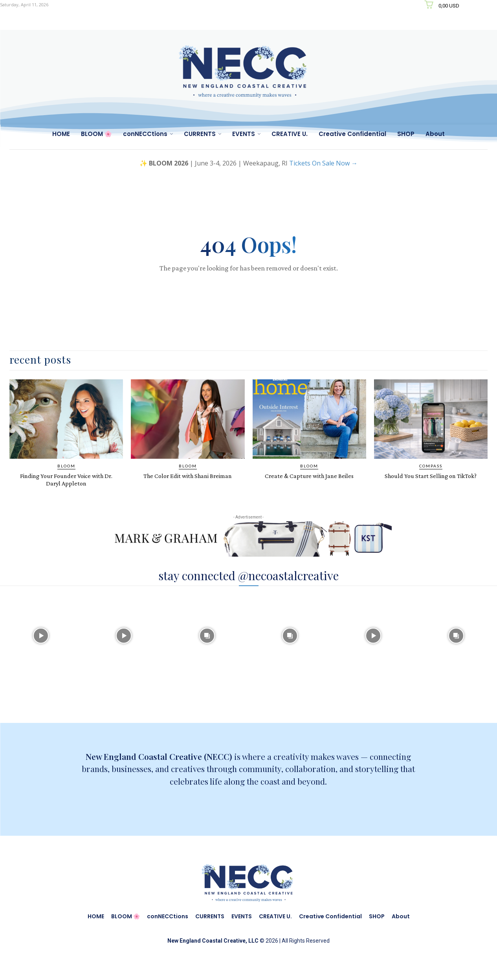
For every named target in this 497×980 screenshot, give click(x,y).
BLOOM (66, 475)
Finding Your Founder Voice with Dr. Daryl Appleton (66, 489)
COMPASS (431, 475)
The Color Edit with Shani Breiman (188, 489)
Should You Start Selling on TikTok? (431, 489)
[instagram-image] (41, 644)
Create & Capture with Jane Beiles (309, 485)
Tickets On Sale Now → (323, 163)
